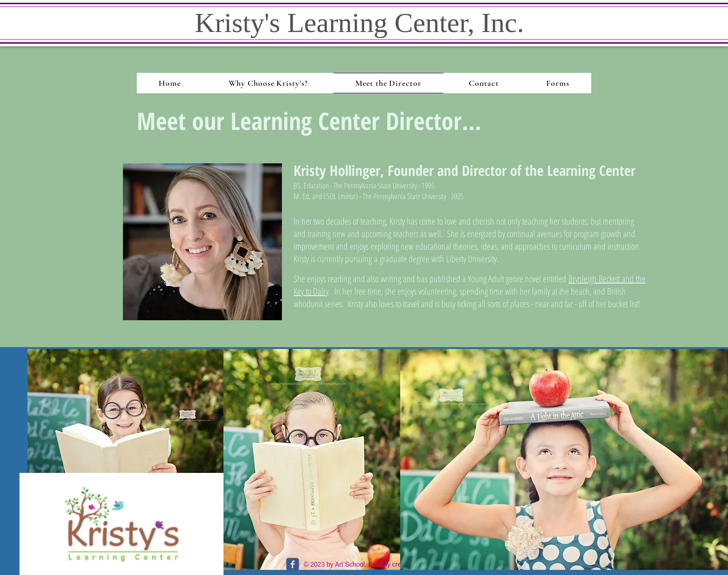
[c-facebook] (293, 564)
